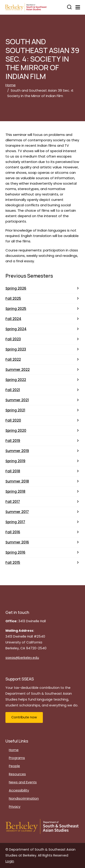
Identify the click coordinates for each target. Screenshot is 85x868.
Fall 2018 (13, 471)
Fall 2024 (13, 319)
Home (11, 85)
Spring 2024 (16, 329)
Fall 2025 (13, 298)
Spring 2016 (15, 552)
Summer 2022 (18, 370)
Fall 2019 (13, 441)
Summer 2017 (17, 512)
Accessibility (19, 790)
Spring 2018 (15, 491)
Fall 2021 (13, 390)
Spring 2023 (16, 349)
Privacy (15, 807)
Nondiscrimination (24, 798)
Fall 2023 (13, 339)
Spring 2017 (15, 522)
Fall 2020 (13, 420)
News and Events (23, 782)
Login (10, 861)
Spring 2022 (16, 380)
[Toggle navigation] (78, 7)
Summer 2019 (17, 451)
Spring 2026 (16, 288)
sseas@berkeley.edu (22, 658)
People (14, 766)
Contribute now (24, 717)
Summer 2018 (17, 481)
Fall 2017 (13, 502)
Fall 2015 (13, 563)
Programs (17, 758)
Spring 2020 (16, 431)
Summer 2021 (17, 400)
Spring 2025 (16, 309)
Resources (17, 774)
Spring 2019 (15, 461)
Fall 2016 (13, 532)
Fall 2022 (13, 359)
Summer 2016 (17, 542)
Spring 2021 (15, 410)
